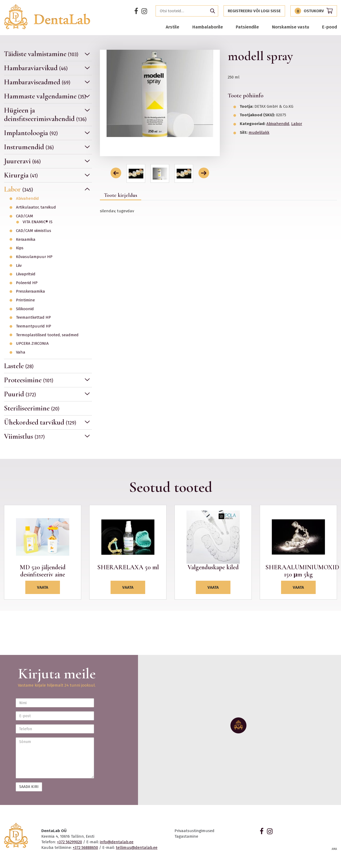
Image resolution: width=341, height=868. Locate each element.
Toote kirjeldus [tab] (121, 195)
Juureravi (22, 161)
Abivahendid (27, 199)
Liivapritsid (26, 274)
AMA (334, 849)
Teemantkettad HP (33, 317)
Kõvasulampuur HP (34, 257)
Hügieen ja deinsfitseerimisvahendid (45, 115)
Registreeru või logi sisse (254, 11)
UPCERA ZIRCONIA (32, 344)
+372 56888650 (85, 848)
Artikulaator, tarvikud (36, 207)
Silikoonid (25, 309)
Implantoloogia (31, 133)
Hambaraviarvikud (36, 68)
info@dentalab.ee (117, 842)
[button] (116, 173)
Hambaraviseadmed (37, 82)
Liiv (19, 266)
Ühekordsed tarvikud (40, 422)
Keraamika (26, 240)
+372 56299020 (70, 842)
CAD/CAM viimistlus (34, 231)
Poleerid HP (27, 283)
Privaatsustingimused (194, 831)
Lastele (19, 366)
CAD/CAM (25, 216)
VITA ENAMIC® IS (38, 222)
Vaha (21, 352)
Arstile (172, 27)
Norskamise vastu (291, 27)
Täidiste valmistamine (41, 54)
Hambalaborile (208, 27)
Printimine (25, 300)
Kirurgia (21, 175)
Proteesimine (29, 380)
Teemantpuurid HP (34, 326)
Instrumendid (29, 147)
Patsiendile (247, 27)
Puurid (20, 394)
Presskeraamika (31, 291)
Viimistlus (24, 436)
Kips (20, 248)
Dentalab (47, 17)
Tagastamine (186, 836)
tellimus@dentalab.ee (137, 848)
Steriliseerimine (32, 408)
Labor (19, 189)
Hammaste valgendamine (45, 96)
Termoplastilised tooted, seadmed (47, 335)
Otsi (213, 11)
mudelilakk (259, 132)
